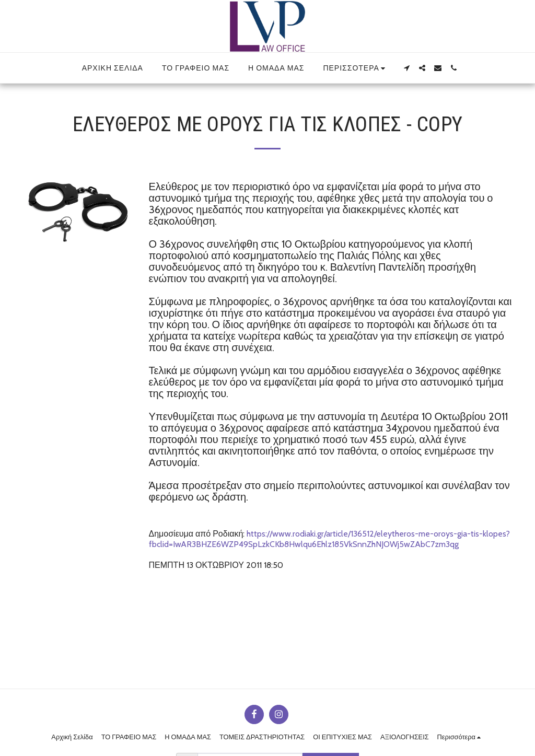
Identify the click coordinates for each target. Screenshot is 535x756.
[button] (406, 68)
